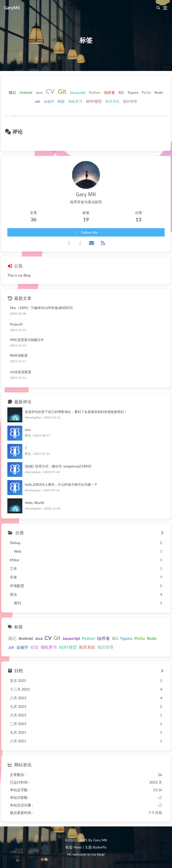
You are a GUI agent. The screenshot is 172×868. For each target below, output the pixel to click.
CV (50, 91)
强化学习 (75, 101)
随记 (12, 92)
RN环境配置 (19, 355)
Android (26, 92)
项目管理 (130, 101)
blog (100, 854)
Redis (159, 92)
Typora (133, 92)
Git (62, 91)
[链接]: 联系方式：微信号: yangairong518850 (58, 466)
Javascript (78, 92)
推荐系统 (112, 101)
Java (39, 92)
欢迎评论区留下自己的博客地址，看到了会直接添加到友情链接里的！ (76, 412)
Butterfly (99, 847)
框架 (61, 101)
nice (28, 430)
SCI (121, 92)
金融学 (49, 101)
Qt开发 (109, 92)
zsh (38, 101)
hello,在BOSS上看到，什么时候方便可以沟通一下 (61, 484)
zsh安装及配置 (21, 372)
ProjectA (16, 324)
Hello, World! (35, 503)
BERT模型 (94, 101)
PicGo (146, 92)
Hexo (78, 847)
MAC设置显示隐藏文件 (27, 340)
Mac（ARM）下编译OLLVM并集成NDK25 (41, 308)
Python (94, 92)
